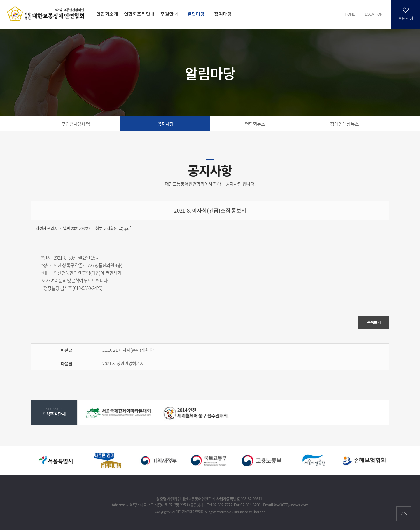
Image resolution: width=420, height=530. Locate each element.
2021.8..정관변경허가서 (123, 363)
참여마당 (223, 14)
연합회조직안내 (139, 14)
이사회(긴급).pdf (117, 228)
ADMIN (234, 512)
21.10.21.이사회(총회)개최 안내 (130, 350)
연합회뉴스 (255, 124)
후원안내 (169, 14)
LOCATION (374, 14)
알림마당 (196, 14)
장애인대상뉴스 (344, 124)
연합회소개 (107, 14)
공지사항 (165, 124)
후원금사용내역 (76, 124)
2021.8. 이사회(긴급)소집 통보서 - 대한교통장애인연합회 (47, 14)
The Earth (259, 512)
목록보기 (374, 322)
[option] (119, 413)
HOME (350, 14)
